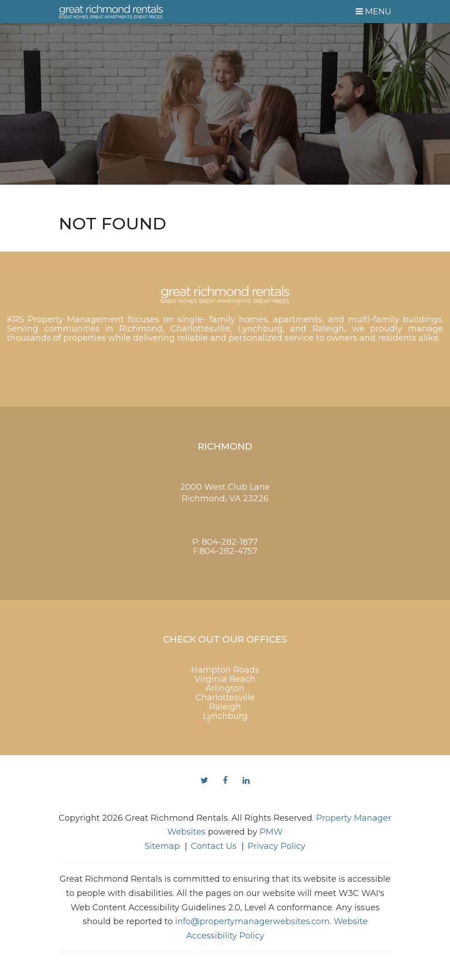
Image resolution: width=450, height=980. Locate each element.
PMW (271, 832)
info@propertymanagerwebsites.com (252, 921)
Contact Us (214, 846)
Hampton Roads (225, 670)
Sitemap (162, 846)
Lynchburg (225, 716)
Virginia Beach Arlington (225, 684)
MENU (374, 12)
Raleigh (225, 707)
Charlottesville (225, 697)
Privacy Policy (277, 846)
